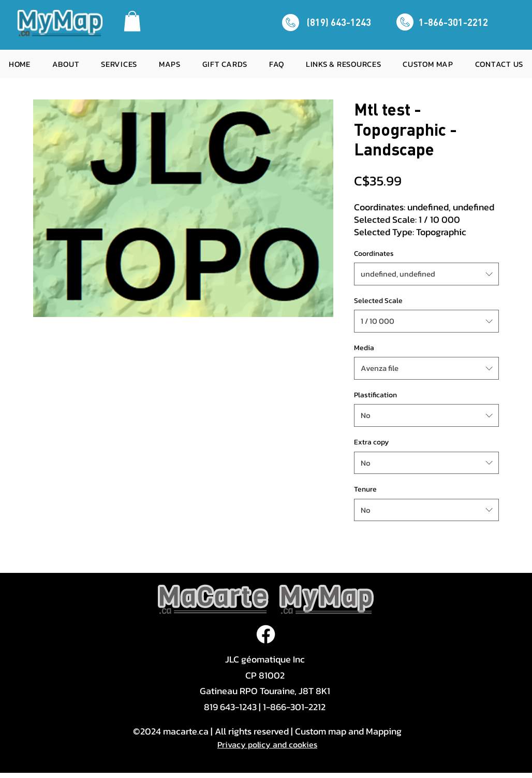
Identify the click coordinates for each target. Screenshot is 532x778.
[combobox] (426, 274)
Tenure (365, 489)
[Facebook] (266, 634)
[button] (132, 21)
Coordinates (374, 254)
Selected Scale (378, 301)
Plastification (375, 395)
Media (364, 348)
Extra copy (371, 442)
